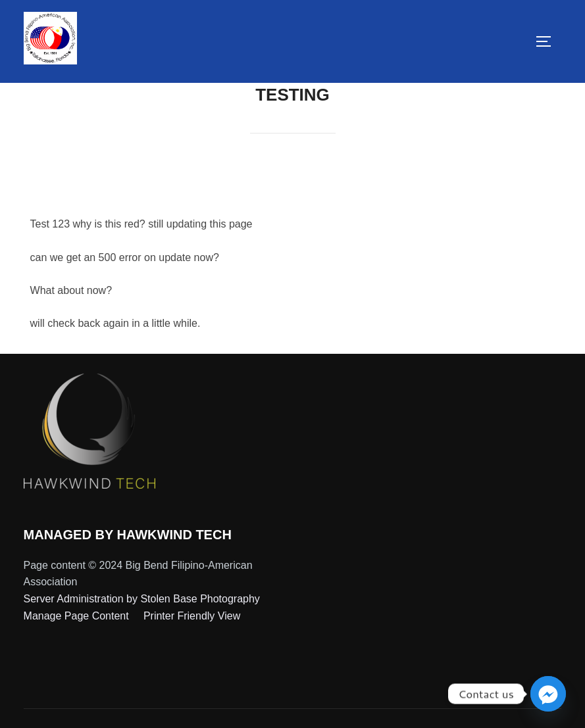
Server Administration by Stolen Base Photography (142, 599)
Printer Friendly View (192, 616)
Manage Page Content (78, 616)
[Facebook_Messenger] (548, 694)
